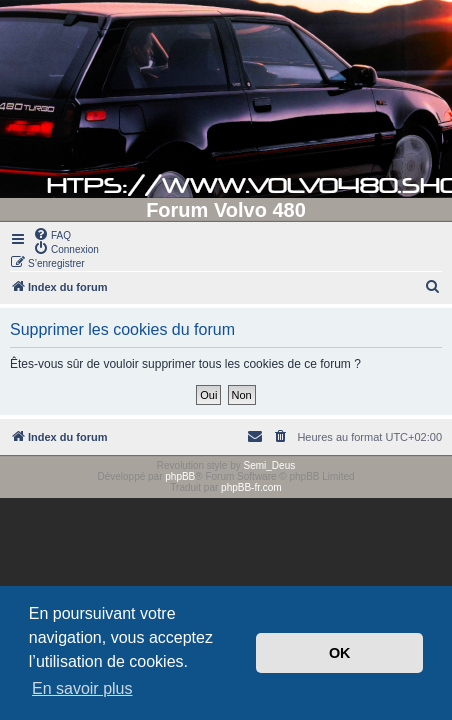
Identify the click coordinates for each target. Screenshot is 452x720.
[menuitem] (52, 234)
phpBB (180, 476)
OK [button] (340, 653)
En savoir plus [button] (82, 688)
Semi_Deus (270, 465)
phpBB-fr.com (251, 487)
